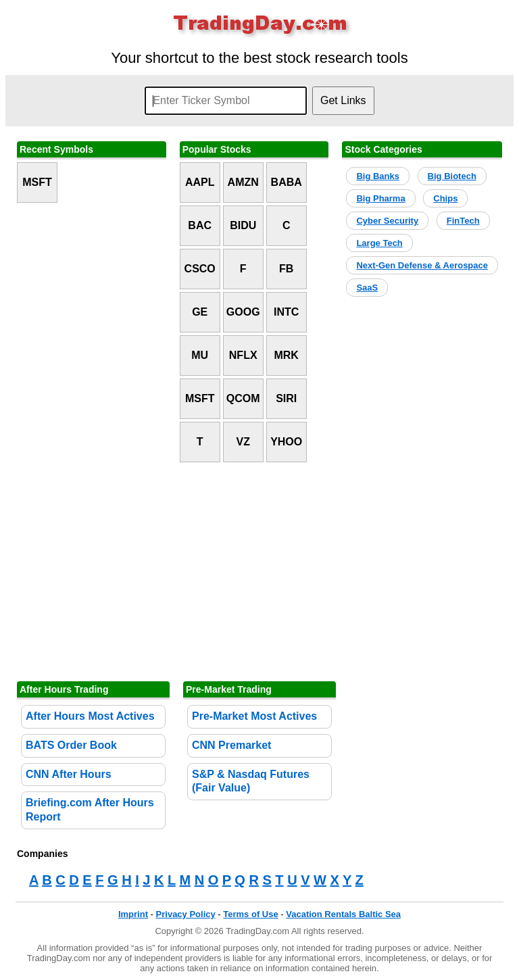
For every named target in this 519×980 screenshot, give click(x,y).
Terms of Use (250, 914)
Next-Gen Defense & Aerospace (422, 265)
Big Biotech (452, 176)
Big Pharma (380, 198)
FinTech (463, 221)
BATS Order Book (71, 745)
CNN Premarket (231, 745)
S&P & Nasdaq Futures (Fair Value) (251, 781)
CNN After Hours (69, 774)
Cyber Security (387, 221)
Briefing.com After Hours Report (90, 810)
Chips (445, 198)
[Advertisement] (259, 572)
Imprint (133, 914)
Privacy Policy (186, 914)
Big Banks (378, 176)
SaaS (367, 288)
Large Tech (379, 243)
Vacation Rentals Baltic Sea (343, 914)
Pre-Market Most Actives (254, 716)
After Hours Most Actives (90, 716)
